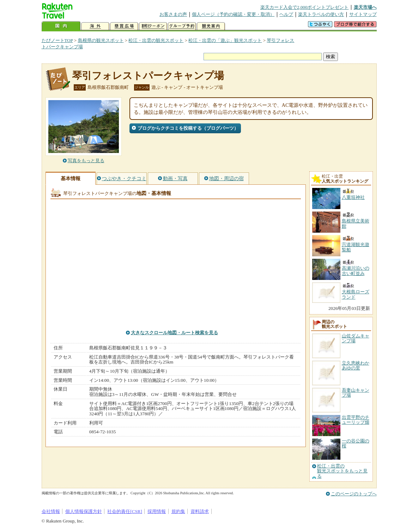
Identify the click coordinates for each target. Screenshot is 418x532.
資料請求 (200, 511)
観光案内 (211, 26)
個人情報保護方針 (84, 511)
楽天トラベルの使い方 (321, 14)
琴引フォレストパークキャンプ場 (148, 76)
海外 (95, 26)
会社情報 (51, 511)
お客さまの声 (173, 14)
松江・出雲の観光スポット (156, 40)
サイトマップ (363, 14)
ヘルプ (286, 14)
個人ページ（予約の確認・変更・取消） (233, 14)
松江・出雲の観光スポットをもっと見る (342, 471)
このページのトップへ (354, 494)
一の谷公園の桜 (356, 443)
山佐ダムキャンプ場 (356, 338)
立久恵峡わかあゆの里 (356, 365)
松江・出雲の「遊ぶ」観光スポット (225, 40)
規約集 (178, 511)
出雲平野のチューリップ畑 (356, 420)
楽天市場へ (365, 7)
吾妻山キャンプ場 (356, 393)
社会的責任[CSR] (125, 511)
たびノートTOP (57, 40)
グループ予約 (182, 26)
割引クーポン (153, 26)
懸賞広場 (124, 26)
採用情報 (157, 511)
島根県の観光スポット (101, 40)
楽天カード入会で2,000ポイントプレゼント (305, 7)
